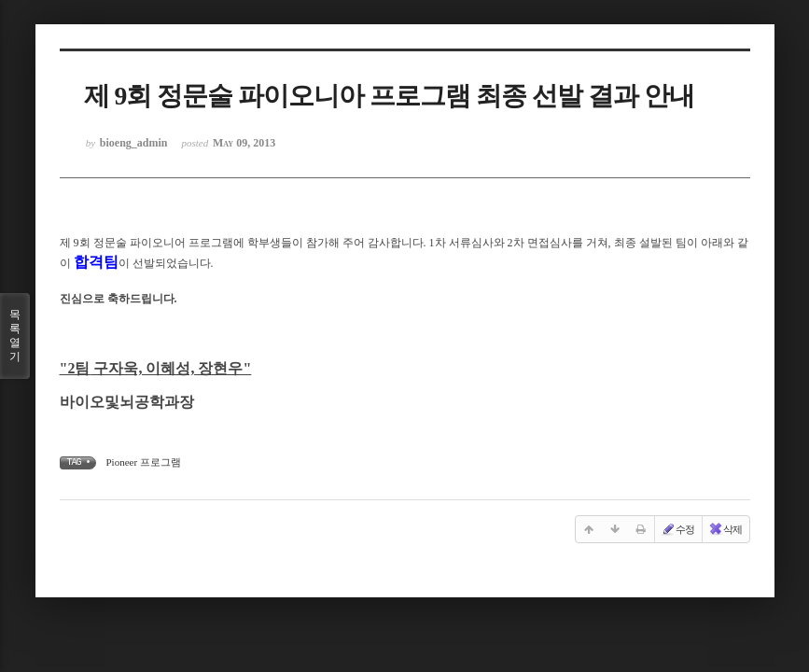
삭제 (725, 529)
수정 (677, 529)
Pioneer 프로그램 (144, 462)
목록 (15, 336)
